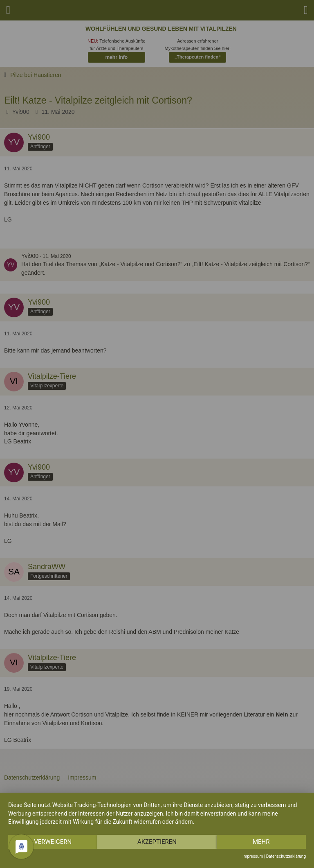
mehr (261, 842)
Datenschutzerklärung (286, 856)
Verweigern (53, 842)
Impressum (253, 856)
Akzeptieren (157, 842)
